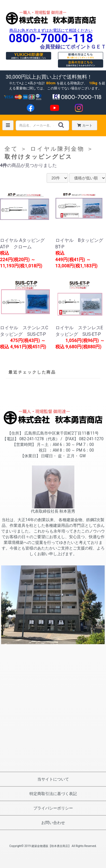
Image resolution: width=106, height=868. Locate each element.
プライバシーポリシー (53, 808)
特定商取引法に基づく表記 (53, 794)
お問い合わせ (53, 823)
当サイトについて (53, 779)
